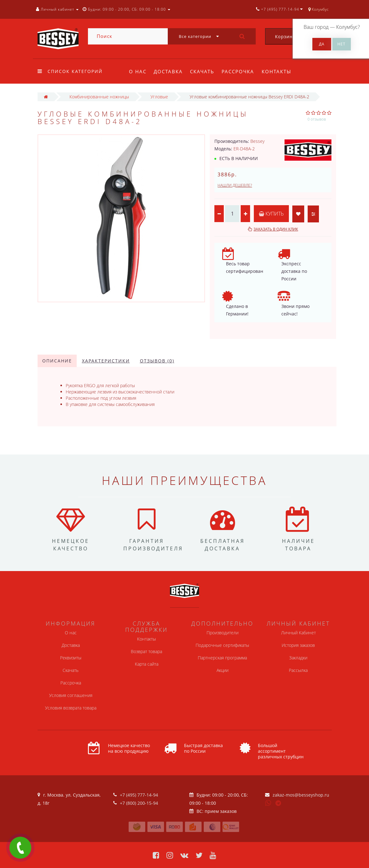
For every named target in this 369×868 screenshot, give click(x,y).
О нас (138, 71)
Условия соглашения (71, 695)
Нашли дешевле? (235, 185)
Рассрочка (238, 71)
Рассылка (298, 670)
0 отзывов (317, 119)
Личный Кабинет (298, 633)
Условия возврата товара (71, 708)
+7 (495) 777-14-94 (139, 795)
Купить (271, 214)
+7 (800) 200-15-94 (139, 803)
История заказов (298, 645)
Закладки (298, 658)
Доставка (168, 71)
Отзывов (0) (157, 361)
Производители (223, 633)
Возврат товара (146, 651)
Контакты (277, 71)
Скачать (202, 71)
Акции (223, 670)
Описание (57, 361)
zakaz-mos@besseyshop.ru (301, 795)
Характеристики (106, 361)
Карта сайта (147, 664)
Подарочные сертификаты (222, 645)
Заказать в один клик (276, 229)
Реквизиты (71, 658)
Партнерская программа (222, 658)
